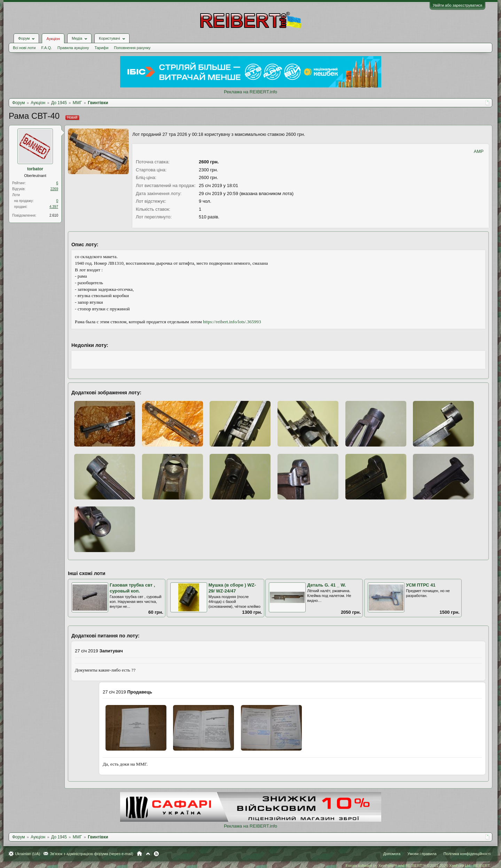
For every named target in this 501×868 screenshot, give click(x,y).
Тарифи (102, 48)
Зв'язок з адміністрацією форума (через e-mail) (92, 854)
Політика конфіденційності (467, 854)
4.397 (54, 207)
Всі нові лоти (24, 48)
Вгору (148, 854)
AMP (479, 151)
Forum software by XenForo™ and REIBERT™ (418, 866)
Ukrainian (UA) (28, 854)
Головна (139, 854)
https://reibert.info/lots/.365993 (232, 322)
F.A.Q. (46, 48)
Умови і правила (422, 854)
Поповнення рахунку (132, 48)
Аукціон (53, 39)
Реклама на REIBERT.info (250, 92)
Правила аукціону (73, 48)
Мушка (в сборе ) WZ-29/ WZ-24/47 (232, 588)
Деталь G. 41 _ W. (326, 585)
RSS (156, 854)
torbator (35, 169)
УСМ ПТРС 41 (421, 585)
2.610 (54, 215)
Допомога (392, 854)
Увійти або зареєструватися (457, 5)
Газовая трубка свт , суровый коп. (132, 588)
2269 (54, 189)
